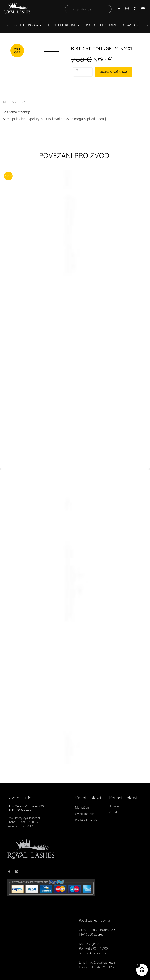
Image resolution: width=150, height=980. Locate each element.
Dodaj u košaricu (113, 72)
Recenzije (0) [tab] (15, 102)
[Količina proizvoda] (87, 72)
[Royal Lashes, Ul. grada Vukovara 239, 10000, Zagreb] (39, 944)
